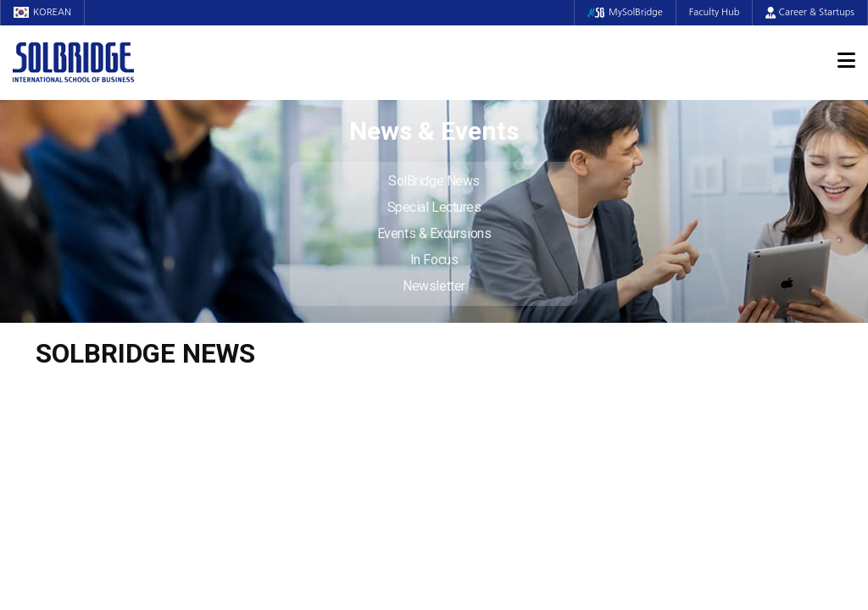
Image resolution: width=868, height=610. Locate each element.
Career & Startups (810, 12)
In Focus (434, 260)
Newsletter (434, 286)
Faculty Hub (715, 12)
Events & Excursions (434, 233)
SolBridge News (434, 181)
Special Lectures (434, 207)
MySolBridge (625, 12)
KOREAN (42, 12)
